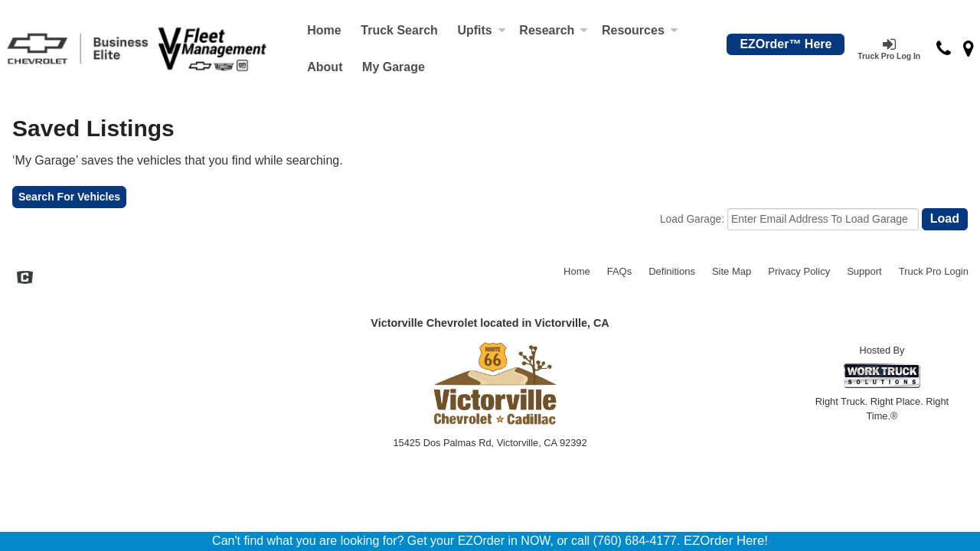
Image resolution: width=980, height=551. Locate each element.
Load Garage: (694, 219)
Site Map (732, 271)
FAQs (620, 271)
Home (324, 30)
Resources (640, 30)
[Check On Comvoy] (25, 279)
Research (554, 30)
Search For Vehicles (69, 197)
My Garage (394, 67)
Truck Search (399, 30)
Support (864, 271)
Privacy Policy (799, 271)
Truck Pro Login (934, 271)
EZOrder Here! (726, 541)
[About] (325, 67)
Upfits (481, 30)
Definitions (672, 271)
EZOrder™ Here (786, 44)
